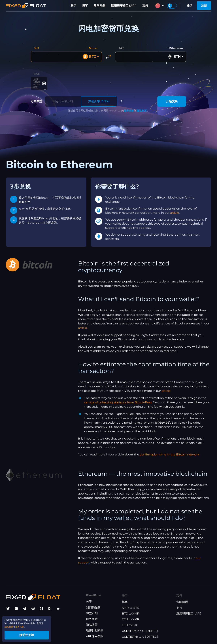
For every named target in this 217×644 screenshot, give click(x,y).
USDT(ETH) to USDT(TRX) (140, 635)
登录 (190, 6)
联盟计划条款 (95, 629)
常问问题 (99, 6)
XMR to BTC (131, 606)
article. (83, 326)
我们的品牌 (93, 606)
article (175, 211)
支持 (145, 6)
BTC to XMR (131, 612)
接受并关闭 (34, 634)
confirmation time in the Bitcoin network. (170, 453)
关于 (73, 6)
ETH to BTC (130, 623)
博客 (85, 6)
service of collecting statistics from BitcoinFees (118, 401)
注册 (204, 6)
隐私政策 (142, 109)
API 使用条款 (95, 635)
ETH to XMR (131, 618)
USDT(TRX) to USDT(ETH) (140, 629)
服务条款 (129, 109)
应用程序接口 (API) (124, 6)
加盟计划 (92, 612)
